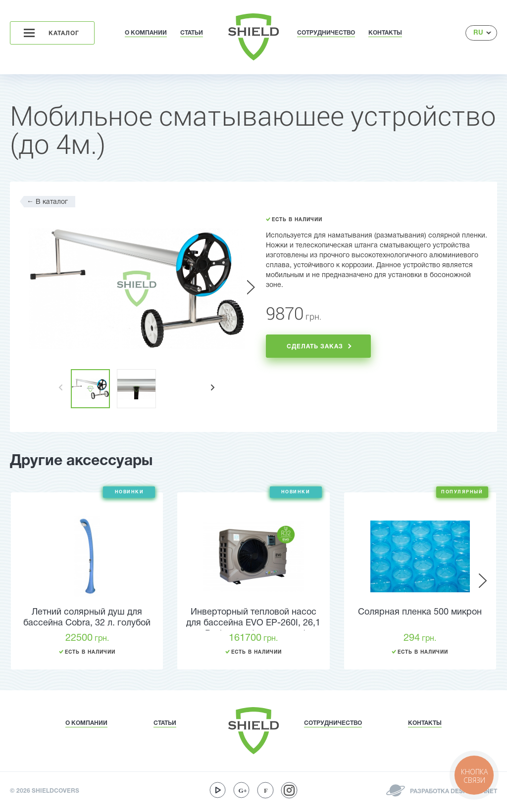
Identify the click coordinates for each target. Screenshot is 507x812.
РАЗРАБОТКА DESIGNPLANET (453, 791)
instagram (289, 790)
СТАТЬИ (192, 33)
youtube (218, 790)
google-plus (242, 790)
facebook (265, 790)
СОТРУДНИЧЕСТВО (326, 33)
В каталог (47, 202)
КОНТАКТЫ (385, 33)
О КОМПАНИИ (146, 33)
